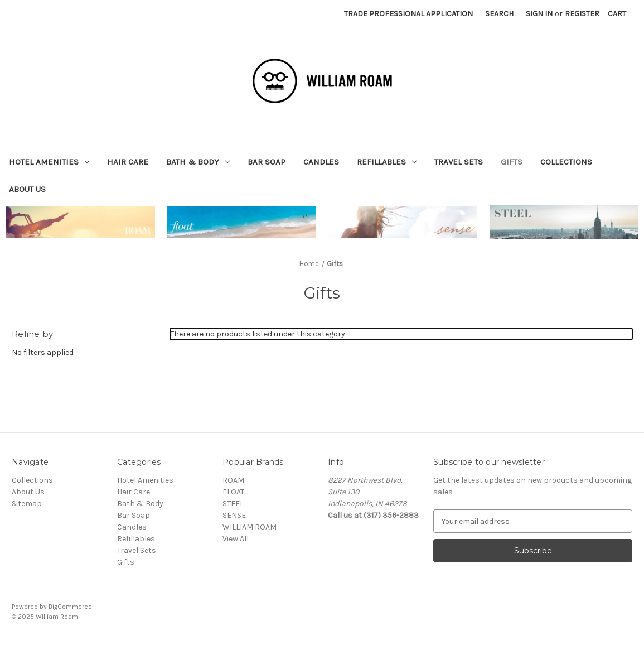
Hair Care (128, 162)
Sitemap (27, 504)
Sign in (539, 14)
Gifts (512, 162)
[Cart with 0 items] (617, 14)
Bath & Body (198, 162)
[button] (81, 222)
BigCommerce (70, 607)
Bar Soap (267, 162)
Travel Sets (459, 162)
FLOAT (233, 492)
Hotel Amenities (49, 162)
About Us (27, 189)
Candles (321, 162)
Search (499, 14)
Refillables (387, 162)
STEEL (233, 504)
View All (236, 539)
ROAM (233, 480)
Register (582, 14)
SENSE (234, 515)
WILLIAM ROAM (250, 527)
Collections (566, 162)
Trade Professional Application (408, 14)
